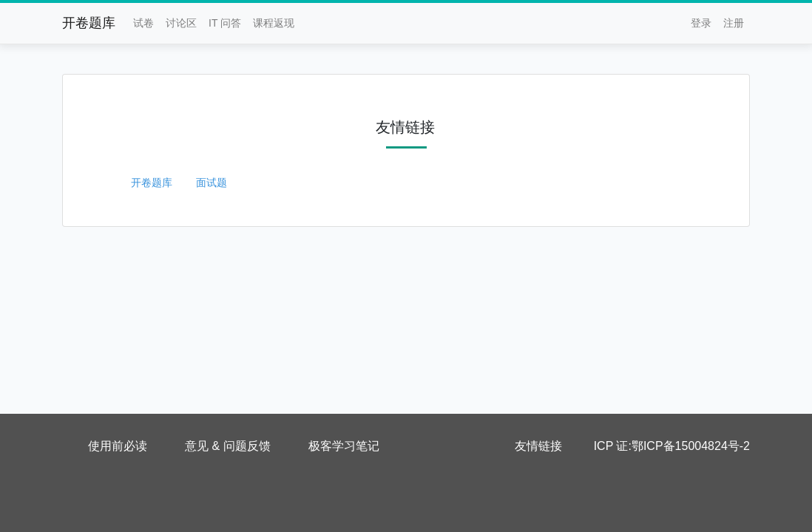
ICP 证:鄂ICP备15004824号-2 (672, 446)
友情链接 (538, 446)
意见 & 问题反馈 (228, 446)
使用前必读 (118, 446)
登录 (701, 23)
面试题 (212, 183)
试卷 (143, 23)
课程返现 (274, 23)
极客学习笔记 (344, 446)
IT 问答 (225, 23)
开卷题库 (89, 23)
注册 (734, 23)
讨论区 (181, 23)
